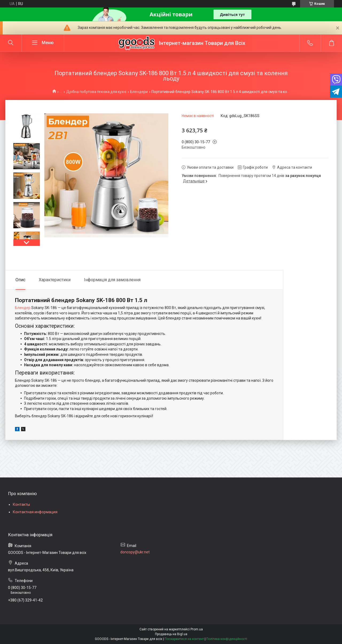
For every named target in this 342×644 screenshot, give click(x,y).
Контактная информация (35, 512)
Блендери (139, 92)
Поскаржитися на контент (184, 639)
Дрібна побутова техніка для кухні (96, 92)
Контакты (21, 504)
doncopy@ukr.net (135, 552)
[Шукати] (11, 43)
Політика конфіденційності (227, 639)
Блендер (23, 308)
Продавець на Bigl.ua (171, 634)
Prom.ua (197, 629)
